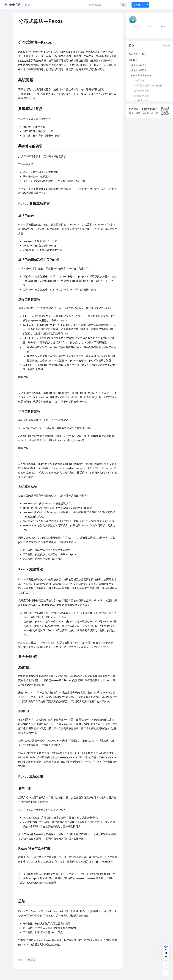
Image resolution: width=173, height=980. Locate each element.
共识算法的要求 (139, 70)
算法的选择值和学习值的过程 (148, 85)
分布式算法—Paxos (139, 54)
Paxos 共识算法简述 (141, 75)
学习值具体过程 (141, 95)
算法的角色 (139, 80)
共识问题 (133, 60)
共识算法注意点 (139, 65)
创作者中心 (139, 5)
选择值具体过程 (141, 90)
